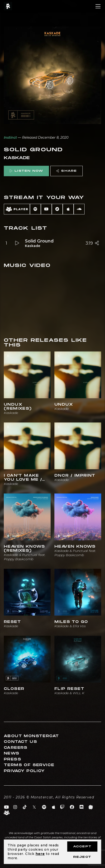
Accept (82, 847)
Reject (82, 857)
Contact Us (20, 742)
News (12, 753)
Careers (16, 748)
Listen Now (26, 171)
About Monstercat (31, 736)
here (40, 854)
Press (12, 759)
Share (67, 171)
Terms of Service (29, 765)
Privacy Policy (24, 771)
